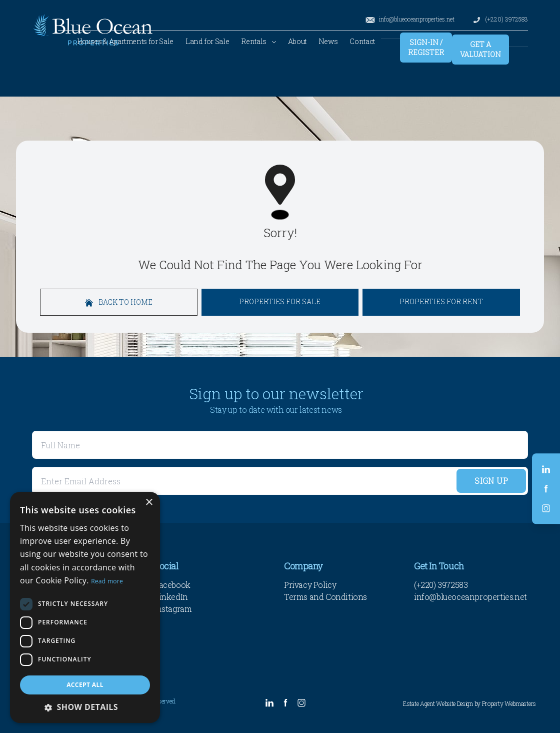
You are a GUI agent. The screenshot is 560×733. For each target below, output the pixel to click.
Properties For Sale (280, 301)
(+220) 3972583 (500, 19)
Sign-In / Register (426, 47)
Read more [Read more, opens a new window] (107, 581)
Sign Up (491, 481)
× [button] (149, 503)
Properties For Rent (441, 301)
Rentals (258, 41)
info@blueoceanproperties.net (410, 19)
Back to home (119, 302)
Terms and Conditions (325, 597)
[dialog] (85, 607)
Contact (362, 41)
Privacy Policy (310, 585)
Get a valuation (480, 49)
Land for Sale (207, 41)
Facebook (172, 585)
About (297, 41)
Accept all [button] (85, 685)
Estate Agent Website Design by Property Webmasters (469, 703)
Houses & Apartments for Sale (125, 41)
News (328, 41)
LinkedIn (171, 597)
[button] (85, 707)
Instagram (173, 609)
